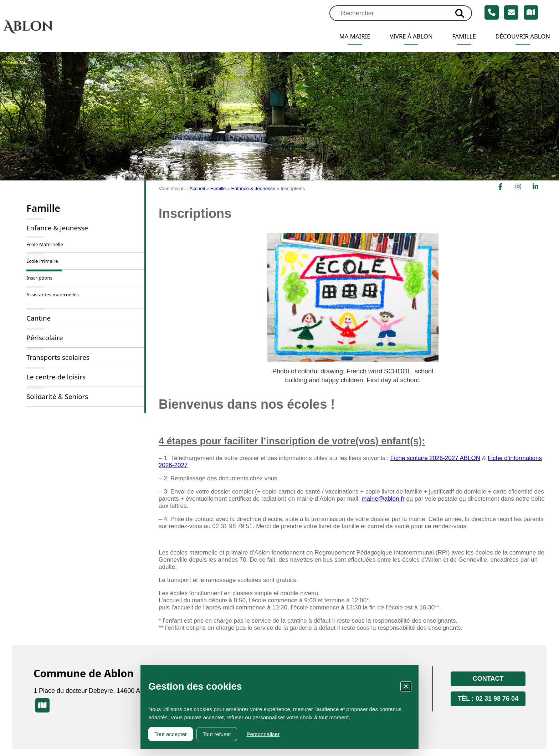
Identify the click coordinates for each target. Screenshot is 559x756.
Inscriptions (39, 278)
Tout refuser (217, 734)
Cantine (39, 318)
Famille (459, 36)
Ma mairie (344, 36)
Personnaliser (263, 734)
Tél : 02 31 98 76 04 (488, 699)
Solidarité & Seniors (57, 397)
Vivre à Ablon (403, 36)
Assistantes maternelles (53, 295)
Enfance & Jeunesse (57, 228)
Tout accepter (171, 734)
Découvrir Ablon (521, 36)
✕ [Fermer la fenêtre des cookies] (406, 686)
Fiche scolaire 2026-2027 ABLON (435, 458)
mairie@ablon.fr (383, 499)
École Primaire (42, 261)
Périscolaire (45, 338)
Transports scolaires (58, 357)
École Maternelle (45, 244)
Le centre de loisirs (56, 377)
